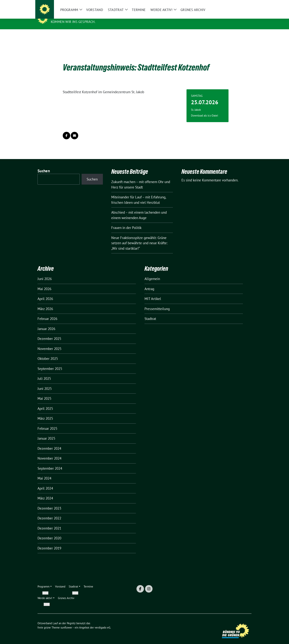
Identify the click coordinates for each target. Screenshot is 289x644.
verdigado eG (102, 622)
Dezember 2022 (49, 512)
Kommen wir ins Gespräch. (73, 22)
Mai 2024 (44, 472)
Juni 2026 (45, 273)
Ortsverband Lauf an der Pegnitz (85, 16)
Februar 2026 (47, 313)
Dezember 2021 (49, 522)
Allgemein (152, 273)
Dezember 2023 (49, 502)
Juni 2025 (45, 383)
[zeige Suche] (245, 4)
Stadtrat (150, 313)
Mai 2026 (44, 283)
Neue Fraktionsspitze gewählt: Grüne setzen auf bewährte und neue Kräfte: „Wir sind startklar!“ (139, 237)
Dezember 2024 (49, 443)
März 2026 (45, 303)
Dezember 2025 (49, 333)
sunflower (66, 622)
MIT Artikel (153, 293)
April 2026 (45, 293)
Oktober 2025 (48, 353)
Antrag (149, 283)
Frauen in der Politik (126, 222)
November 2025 (49, 343)
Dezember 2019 (49, 542)
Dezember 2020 (49, 532)
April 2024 (45, 483)
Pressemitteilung (157, 303)
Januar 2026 (46, 323)
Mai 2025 (44, 393)
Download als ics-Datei (205, 110)
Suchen (44, 165)
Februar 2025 (47, 423)
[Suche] (240, 4)
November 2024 (49, 453)
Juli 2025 (44, 373)
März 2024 (45, 492)
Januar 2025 (46, 433)
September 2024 (50, 463)
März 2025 (45, 413)
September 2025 (50, 363)
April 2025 (45, 403)
